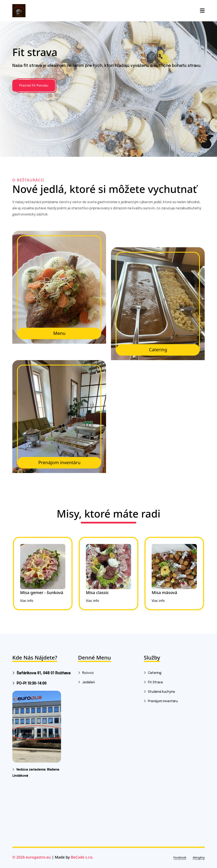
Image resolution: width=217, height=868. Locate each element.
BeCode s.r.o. (82, 857)
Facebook (180, 857)
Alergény (199, 857)
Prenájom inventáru (163, 701)
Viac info (27, 601)
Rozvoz (88, 673)
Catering (155, 673)
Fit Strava (155, 682)
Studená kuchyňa (161, 692)
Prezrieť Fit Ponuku (34, 85)
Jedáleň (89, 682)
